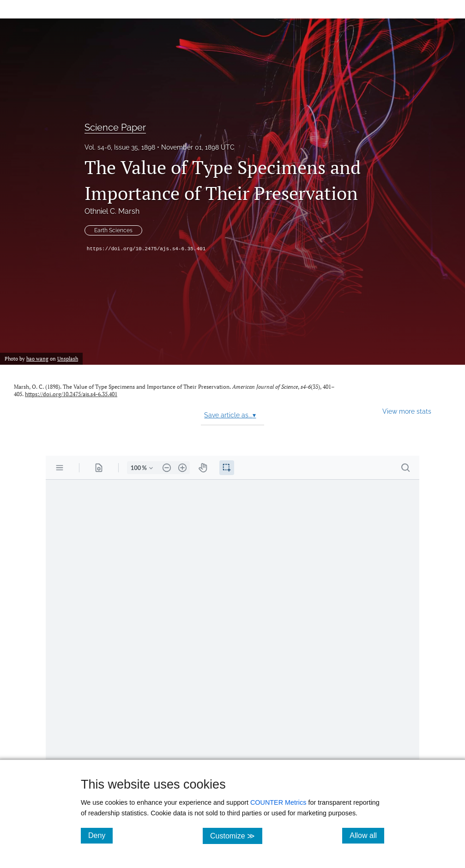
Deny (100, 835)
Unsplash (68, 359)
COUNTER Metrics (278, 802)
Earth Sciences (113, 230)
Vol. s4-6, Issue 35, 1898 (120, 147)
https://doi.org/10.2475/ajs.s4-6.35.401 (146, 249)
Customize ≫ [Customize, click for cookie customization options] (236, 835)
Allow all (367, 835)
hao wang (37, 359)
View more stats (407, 411)
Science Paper (115, 127)
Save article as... (230, 415)
